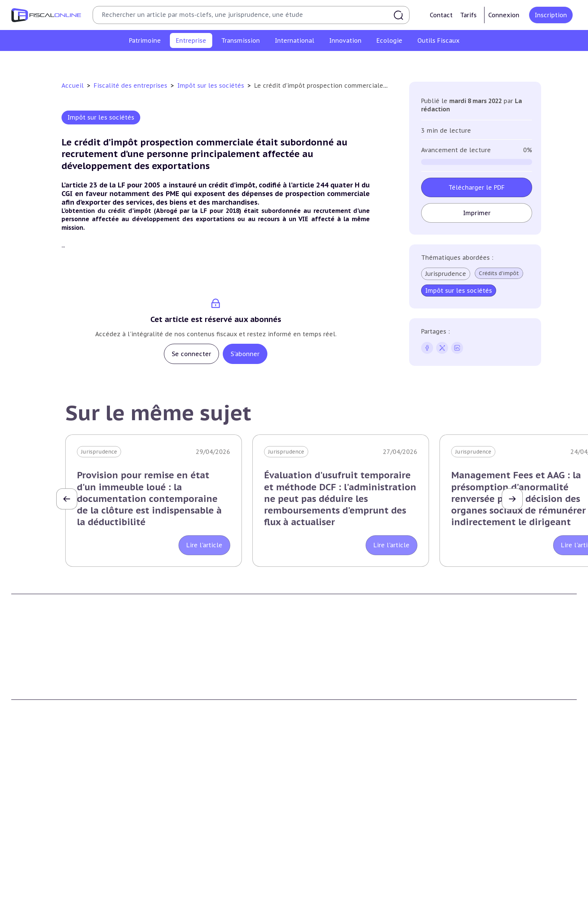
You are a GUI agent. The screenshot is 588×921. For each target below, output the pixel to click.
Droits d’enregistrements (315, 61)
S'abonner (245, 354)
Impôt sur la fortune (39, 839)
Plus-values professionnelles (338, 816)
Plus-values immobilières (45, 828)
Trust (452, 862)
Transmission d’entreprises (339, 801)
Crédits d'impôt (499, 273)
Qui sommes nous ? (181, 690)
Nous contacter (176, 724)
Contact (441, 15)
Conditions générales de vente (484, 701)
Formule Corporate (325, 713)
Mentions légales (466, 713)
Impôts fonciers (32, 862)
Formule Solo (318, 701)
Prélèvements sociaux (40, 873)
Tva (251, 61)
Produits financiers (36, 885)
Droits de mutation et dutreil (339, 839)
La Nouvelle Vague (61, 743)
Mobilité (455, 873)
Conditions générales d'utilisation (488, 690)
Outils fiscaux (320, 899)
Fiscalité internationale (479, 801)
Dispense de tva (320, 851)
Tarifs (468, 15)
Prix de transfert (466, 885)
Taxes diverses (376, 61)
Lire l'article (204, 545)
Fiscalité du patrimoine (45, 801)
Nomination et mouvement (480, 914)
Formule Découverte (327, 690)
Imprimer (477, 213)
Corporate (467, 61)
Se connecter (191, 354)
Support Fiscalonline (183, 701)
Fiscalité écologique (185, 899)
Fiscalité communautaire (477, 839)
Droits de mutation (37, 851)
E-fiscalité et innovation (47, 899)
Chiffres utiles (319, 914)
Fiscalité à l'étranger (471, 828)
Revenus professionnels (207, 61)
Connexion (504, 15)
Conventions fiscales (471, 816)
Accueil (73, 85)
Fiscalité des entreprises (131, 85)
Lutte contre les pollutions (192, 914)
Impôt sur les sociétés (138, 61)
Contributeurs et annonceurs (194, 713)
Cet (269, 61)
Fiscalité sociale (424, 61)
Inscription (551, 15)
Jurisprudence (446, 274)
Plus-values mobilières (330, 828)
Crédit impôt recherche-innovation (57, 914)
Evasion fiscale (463, 851)
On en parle (461, 899)
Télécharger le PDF (477, 187)
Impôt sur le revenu (37, 816)
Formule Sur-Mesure (327, 724)
